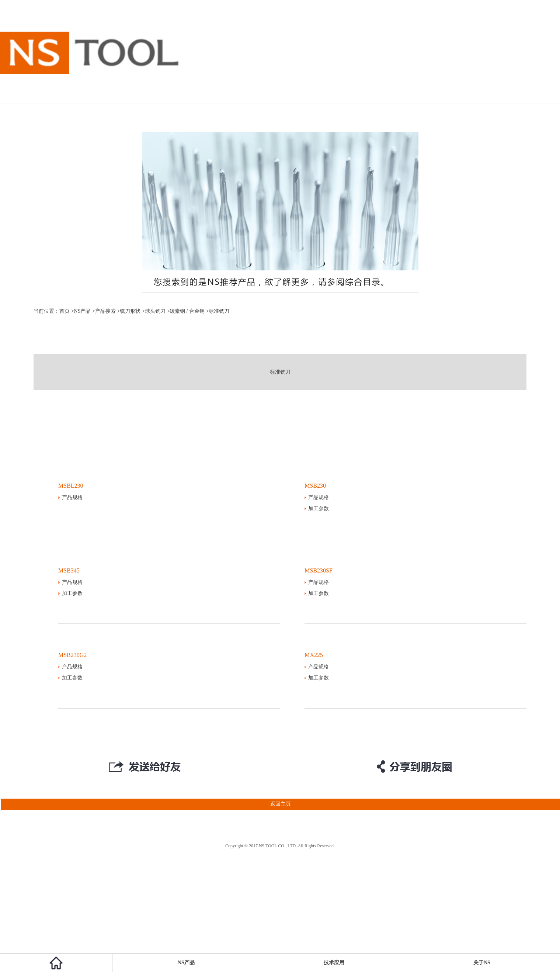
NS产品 (83, 311)
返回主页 (145, 804)
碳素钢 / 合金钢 (187, 311)
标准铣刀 (280, 372)
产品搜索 (105, 311)
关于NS (482, 963)
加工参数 (319, 509)
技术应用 (334, 963)
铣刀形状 (130, 311)
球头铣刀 (155, 311)
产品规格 (72, 497)
